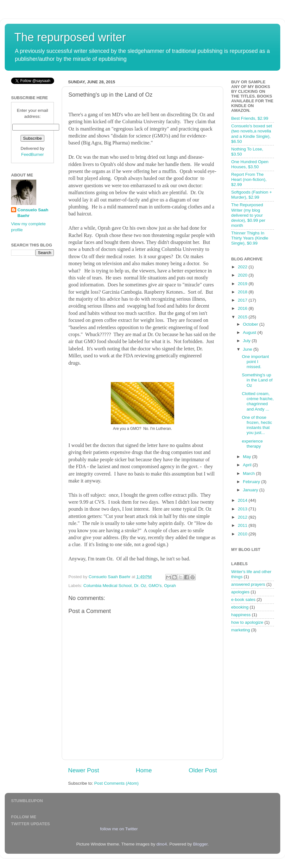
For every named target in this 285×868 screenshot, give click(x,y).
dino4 (162, 844)
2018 (243, 292)
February (252, 482)
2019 (243, 284)
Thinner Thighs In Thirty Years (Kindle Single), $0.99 (250, 238)
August (250, 332)
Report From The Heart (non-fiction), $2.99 (249, 179)
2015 (243, 317)
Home (144, 770)
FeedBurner (32, 154)
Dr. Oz (140, 586)
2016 (243, 308)
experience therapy (252, 444)
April (248, 465)
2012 (243, 517)
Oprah (170, 586)
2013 (243, 509)
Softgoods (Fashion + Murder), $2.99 (252, 195)
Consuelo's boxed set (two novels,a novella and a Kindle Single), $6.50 (252, 134)
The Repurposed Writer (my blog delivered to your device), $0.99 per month (248, 215)
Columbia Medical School (107, 586)
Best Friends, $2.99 (250, 118)
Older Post (203, 770)
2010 (243, 534)
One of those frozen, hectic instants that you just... (257, 425)
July (247, 341)
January (251, 490)
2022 (243, 267)
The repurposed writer (70, 37)
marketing (241, 630)
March (249, 473)
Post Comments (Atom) (117, 783)
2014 (243, 500)
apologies (240, 592)
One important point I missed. (256, 362)
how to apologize (247, 622)
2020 (243, 275)
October (251, 324)
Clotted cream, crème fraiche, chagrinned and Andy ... (258, 401)
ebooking (240, 607)
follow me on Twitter (119, 829)
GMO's (155, 586)
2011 (243, 525)
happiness (241, 615)
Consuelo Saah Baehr (33, 213)
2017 (243, 300)
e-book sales (243, 600)
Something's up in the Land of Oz (257, 380)
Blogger (200, 844)
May (247, 457)
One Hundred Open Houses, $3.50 (250, 164)
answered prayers (248, 584)
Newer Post (84, 770)
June (248, 349)
